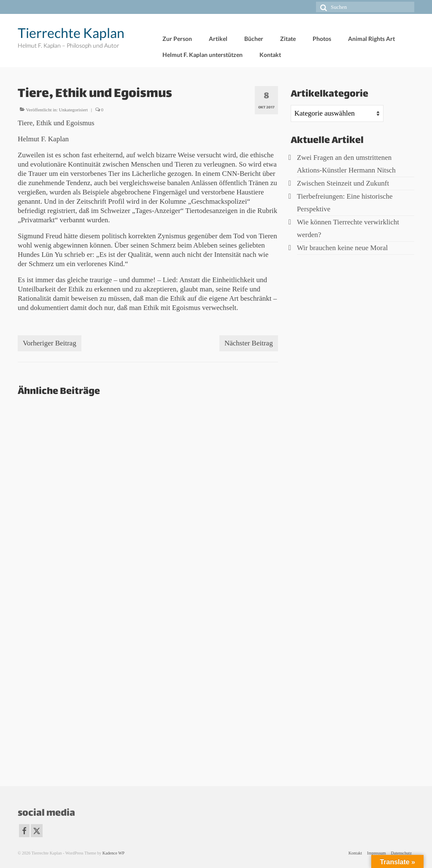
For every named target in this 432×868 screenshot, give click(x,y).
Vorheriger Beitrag (50, 343)
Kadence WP (113, 853)
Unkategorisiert (73, 110)
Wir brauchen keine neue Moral (343, 248)
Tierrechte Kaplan (71, 33)
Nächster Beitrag (249, 343)
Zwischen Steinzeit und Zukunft (343, 183)
